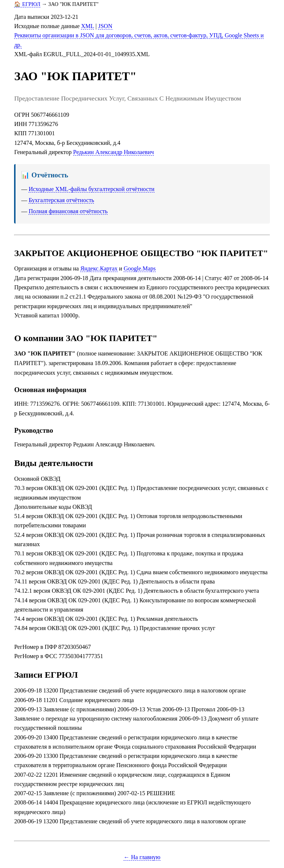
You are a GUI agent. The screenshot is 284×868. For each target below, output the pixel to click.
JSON (105, 26)
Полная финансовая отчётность (68, 211)
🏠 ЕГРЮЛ (27, 4)
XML (87, 26)
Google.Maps (140, 268)
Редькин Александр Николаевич (114, 152)
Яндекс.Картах (99, 268)
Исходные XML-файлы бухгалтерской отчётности (91, 189)
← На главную (142, 857)
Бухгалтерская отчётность (61, 200)
